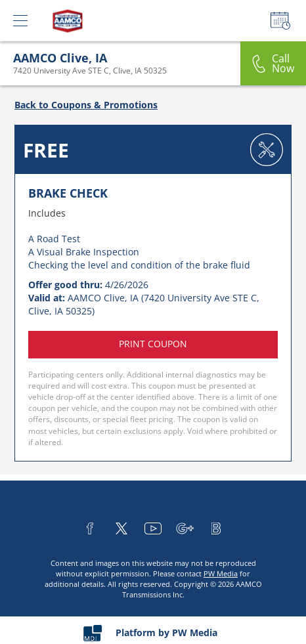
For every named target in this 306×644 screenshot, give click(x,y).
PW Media (221, 573)
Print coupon (153, 344)
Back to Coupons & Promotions (86, 105)
